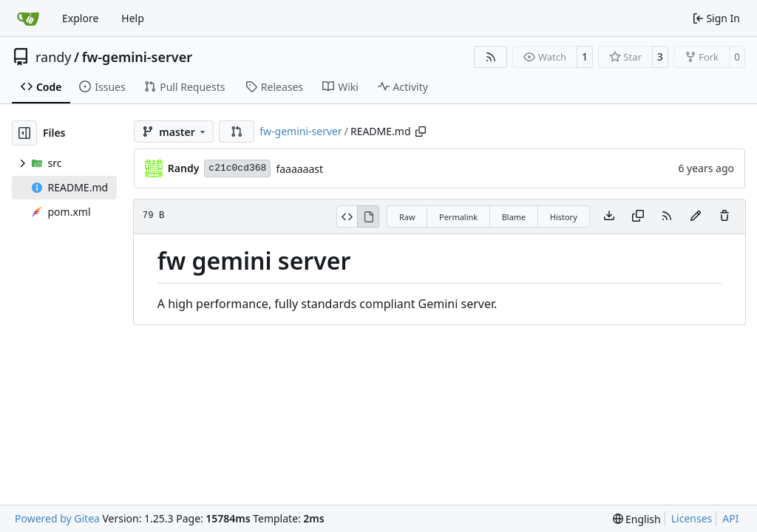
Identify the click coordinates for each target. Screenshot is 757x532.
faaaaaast (299, 169)
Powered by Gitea (57, 518)
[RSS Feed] (491, 57)
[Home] (28, 18)
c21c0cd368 (237, 168)
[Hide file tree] (24, 133)
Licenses (692, 518)
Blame (514, 217)
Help (133, 18)
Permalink (458, 217)
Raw (407, 217)
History (564, 217)
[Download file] (609, 216)
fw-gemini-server (137, 57)
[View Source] (347, 216)
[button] (237, 132)
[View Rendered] (368, 216)
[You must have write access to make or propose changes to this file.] (724, 216)
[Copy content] (638, 216)
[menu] (637, 519)
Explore (80, 18)
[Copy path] (421, 132)
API (730, 518)
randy (54, 57)
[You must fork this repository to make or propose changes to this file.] (696, 216)
